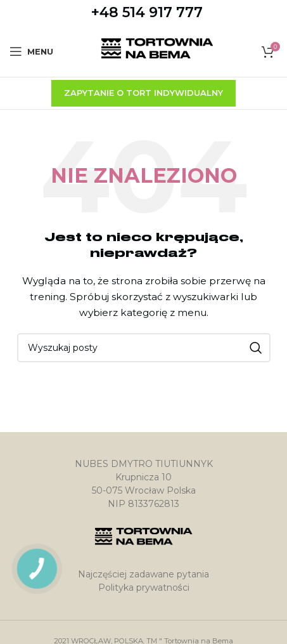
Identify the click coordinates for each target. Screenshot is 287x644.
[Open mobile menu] (31, 51)
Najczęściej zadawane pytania (143, 574)
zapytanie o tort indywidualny (143, 93)
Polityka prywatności (144, 588)
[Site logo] (157, 51)
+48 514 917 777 (147, 12)
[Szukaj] (144, 348)
